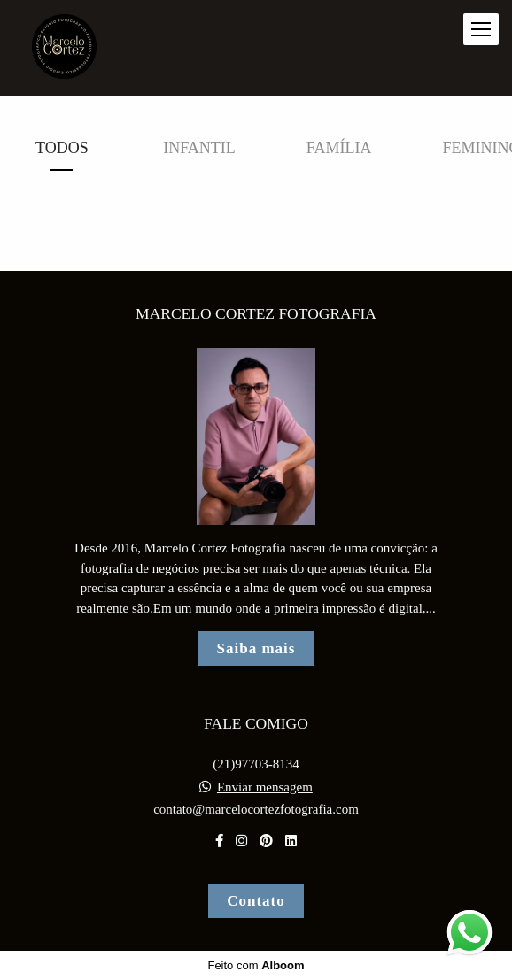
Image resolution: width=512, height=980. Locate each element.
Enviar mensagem (265, 787)
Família (339, 148)
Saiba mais (256, 648)
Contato (256, 901)
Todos (62, 148)
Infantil (199, 148)
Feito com (256, 965)
